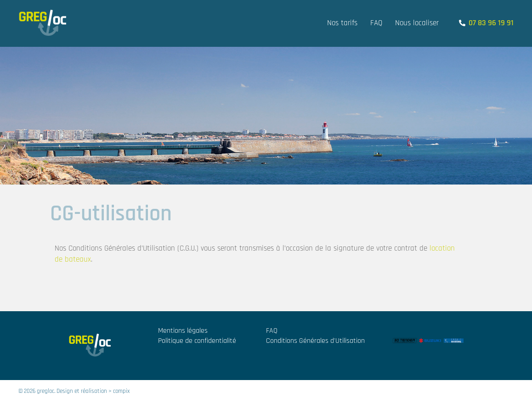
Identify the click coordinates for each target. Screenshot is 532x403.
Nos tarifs (342, 23)
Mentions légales (183, 331)
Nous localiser (417, 23)
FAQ (376, 23)
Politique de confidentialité (197, 341)
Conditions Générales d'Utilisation (315, 341)
